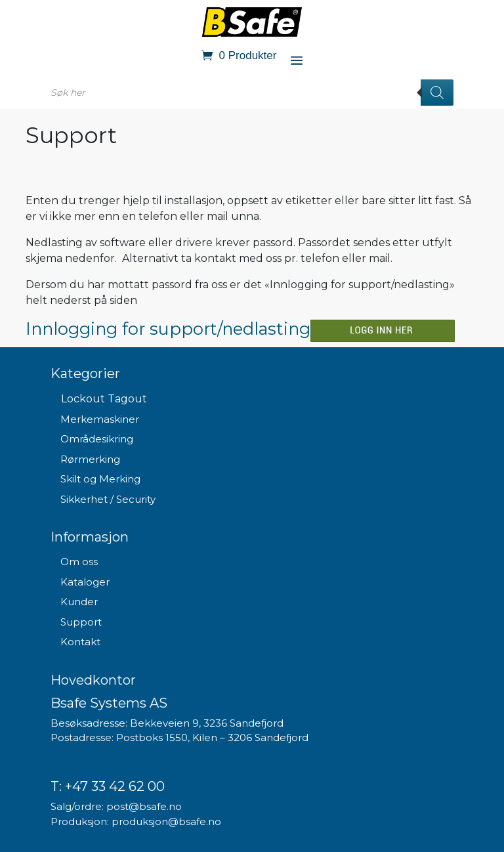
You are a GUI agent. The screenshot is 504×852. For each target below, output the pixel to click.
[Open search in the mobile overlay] (252, 93)
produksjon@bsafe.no (166, 821)
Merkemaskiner (100, 419)
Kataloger (85, 582)
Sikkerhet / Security (108, 499)
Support (81, 622)
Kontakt (80, 642)
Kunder (79, 602)
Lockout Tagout (104, 399)
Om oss (79, 562)
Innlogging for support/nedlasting (168, 329)
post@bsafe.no (144, 806)
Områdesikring (97, 439)
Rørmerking (90, 459)
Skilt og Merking (100, 479)
